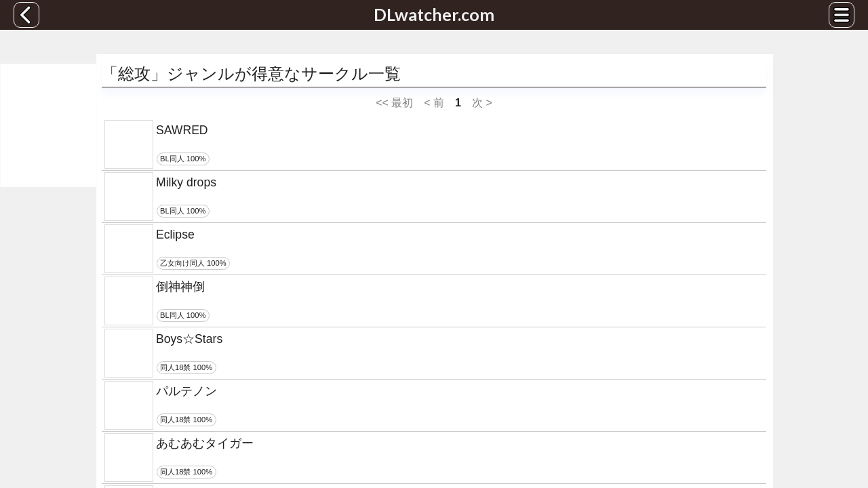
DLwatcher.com (434, 14)
